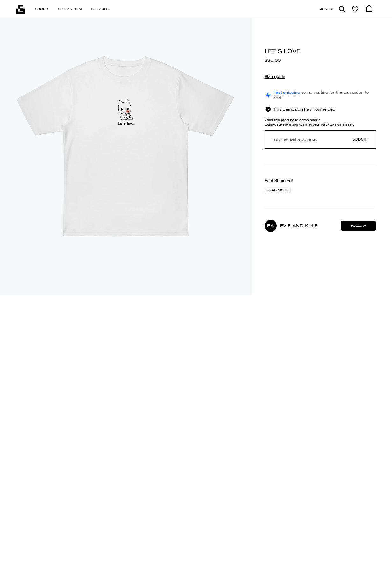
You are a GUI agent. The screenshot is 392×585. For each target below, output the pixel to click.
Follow (358, 226)
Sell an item (70, 9)
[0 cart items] (369, 9)
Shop (42, 9)
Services (100, 9)
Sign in (326, 9)
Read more (278, 190)
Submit (360, 139)
